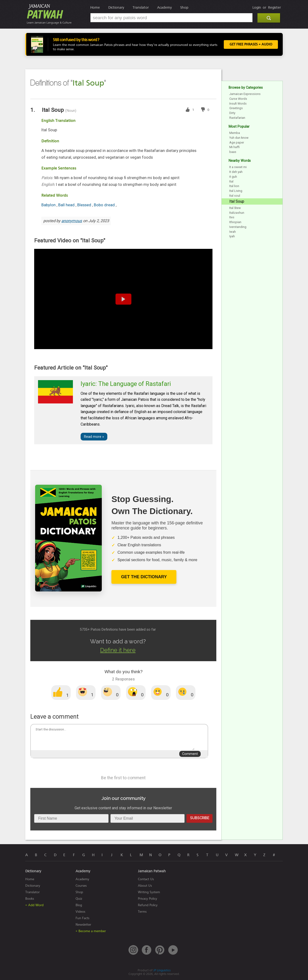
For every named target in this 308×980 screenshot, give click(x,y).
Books (30, 899)
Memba (235, 133)
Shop (184, 7)
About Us (145, 886)
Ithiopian (235, 222)
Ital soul (235, 196)
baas (233, 152)
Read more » (94, 437)
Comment (190, 754)
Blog (79, 905)
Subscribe (200, 818)
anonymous (72, 221)
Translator (141, 7)
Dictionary (116, 7)
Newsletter (83, 925)
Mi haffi (234, 147)
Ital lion (234, 186)
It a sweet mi (238, 167)
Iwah (233, 232)
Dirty (232, 113)
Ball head (67, 205)
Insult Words (238, 104)
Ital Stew (235, 208)
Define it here (118, 650)
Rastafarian (237, 118)
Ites (232, 217)
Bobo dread (105, 205)
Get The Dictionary (144, 577)
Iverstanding (238, 227)
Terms (142, 912)
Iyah (232, 236)
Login (257, 7)
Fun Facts (82, 918)
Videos (80, 912)
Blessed (85, 205)
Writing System (149, 892)
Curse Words (238, 99)
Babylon (49, 205)
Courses (81, 886)
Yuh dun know (239, 138)
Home (95, 7)
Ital (231, 181)
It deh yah (236, 172)
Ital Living (236, 191)
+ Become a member (91, 931)
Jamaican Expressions (245, 94)
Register (274, 7)
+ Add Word (34, 905)
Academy (164, 7)
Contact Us (146, 879)
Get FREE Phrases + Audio (251, 44)
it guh (233, 177)
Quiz (79, 899)
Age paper (237, 142)
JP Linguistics (162, 970)
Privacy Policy (148, 899)
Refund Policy (148, 905)
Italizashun (237, 213)
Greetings (236, 108)
